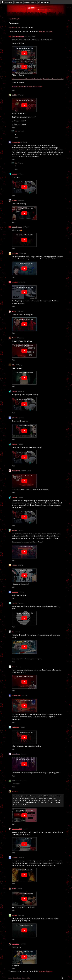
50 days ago (28, 36)
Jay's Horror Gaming (18, 36)
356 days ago (19, 365)
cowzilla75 (15, 282)
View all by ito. (17, 978)
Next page (42, 31)
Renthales (15, 915)
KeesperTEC (16, 944)
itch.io (10, 978)
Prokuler (14, 531)
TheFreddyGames (17, 227)
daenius (14, 338)
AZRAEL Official (17, 829)
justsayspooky (16, 471)
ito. (16, 131)
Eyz (13, 632)
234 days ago (26, 227)
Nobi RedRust (16, 142)
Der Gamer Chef (17, 695)
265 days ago (22, 253)
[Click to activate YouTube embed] (24, 53)
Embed (29, 978)
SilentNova (15, 792)
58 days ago (21, 131)
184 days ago (21, 174)
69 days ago (21, 95)
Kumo (14, 667)
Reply (14, 90)
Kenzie (14, 888)
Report (24, 978)
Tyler (13, 365)
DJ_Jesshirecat (16, 754)
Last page (49, 31)
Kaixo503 (15, 565)
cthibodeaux (15, 727)
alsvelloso (15, 200)
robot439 (14, 603)
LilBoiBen (15, 858)
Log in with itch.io (14, 27)
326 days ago (20, 338)
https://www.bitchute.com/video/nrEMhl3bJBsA (27, 86)
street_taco (15, 592)
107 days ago (24, 142)
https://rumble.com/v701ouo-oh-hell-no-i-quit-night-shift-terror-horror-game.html (38, 79)
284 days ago (20, 311)
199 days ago (21, 200)
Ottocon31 (15, 418)
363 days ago (21, 391)
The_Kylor (15, 253)
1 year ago (21, 418)
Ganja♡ (14, 95)
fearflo (14, 311)
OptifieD (14, 174)
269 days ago (22, 282)
